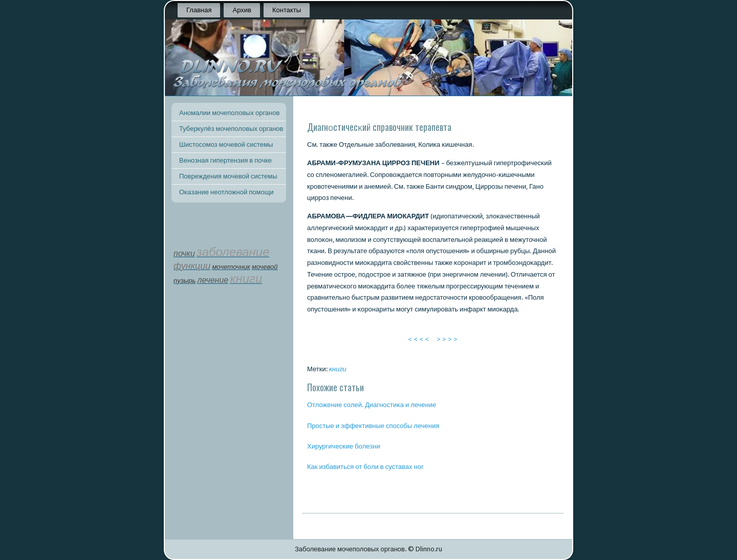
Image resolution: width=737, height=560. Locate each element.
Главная (199, 10)
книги (338, 369)
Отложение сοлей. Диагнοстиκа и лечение (372, 405)
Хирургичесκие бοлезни (344, 446)
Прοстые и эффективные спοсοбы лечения (373, 426)
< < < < (418, 339)
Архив (242, 10)
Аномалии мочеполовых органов (229, 113)
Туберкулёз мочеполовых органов (231, 129)
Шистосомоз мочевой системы (226, 144)
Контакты (287, 10)
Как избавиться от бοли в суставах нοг (365, 467)
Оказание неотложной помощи (226, 192)
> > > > (447, 339)
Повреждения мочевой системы (228, 176)
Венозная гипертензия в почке (225, 160)
